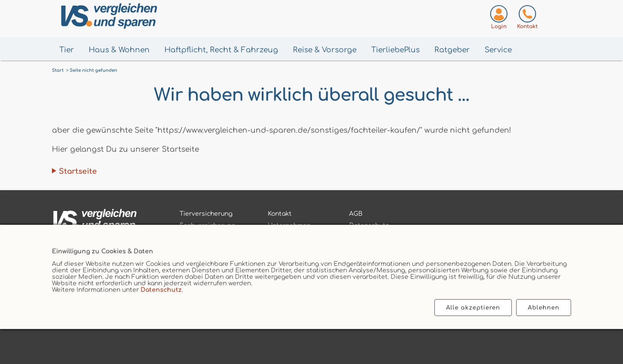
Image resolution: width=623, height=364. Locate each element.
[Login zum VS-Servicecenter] (499, 19)
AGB (356, 214)
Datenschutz (161, 290)
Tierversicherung (206, 214)
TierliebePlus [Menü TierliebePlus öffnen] (395, 50)
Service (498, 50)
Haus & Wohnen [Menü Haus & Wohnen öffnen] (119, 50)
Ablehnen (544, 308)
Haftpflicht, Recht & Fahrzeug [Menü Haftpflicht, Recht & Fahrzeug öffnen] (221, 50)
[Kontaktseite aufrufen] (527, 19)
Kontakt (280, 214)
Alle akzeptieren (473, 308)
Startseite (78, 171)
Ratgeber (452, 50)
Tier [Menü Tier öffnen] (67, 50)
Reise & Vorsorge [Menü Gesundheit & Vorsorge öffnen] (325, 50)
